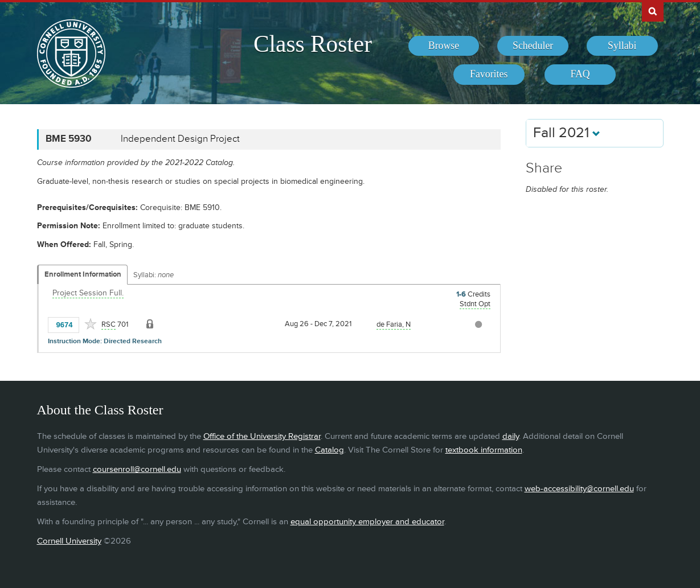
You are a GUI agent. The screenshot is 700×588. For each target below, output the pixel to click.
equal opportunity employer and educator (367, 522)
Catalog (329, 450)
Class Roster (313, 44)
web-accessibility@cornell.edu (579, 489)
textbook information (484, 450)
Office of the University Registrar (262, 436)
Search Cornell (653, 11)
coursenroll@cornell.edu (137, 469)
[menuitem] (444, 46)
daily (511, 436)
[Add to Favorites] (91, 324)
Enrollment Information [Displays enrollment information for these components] (83, 274)
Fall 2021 (567, 133)
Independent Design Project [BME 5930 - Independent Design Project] (180, 139)
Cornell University (69, 541)
